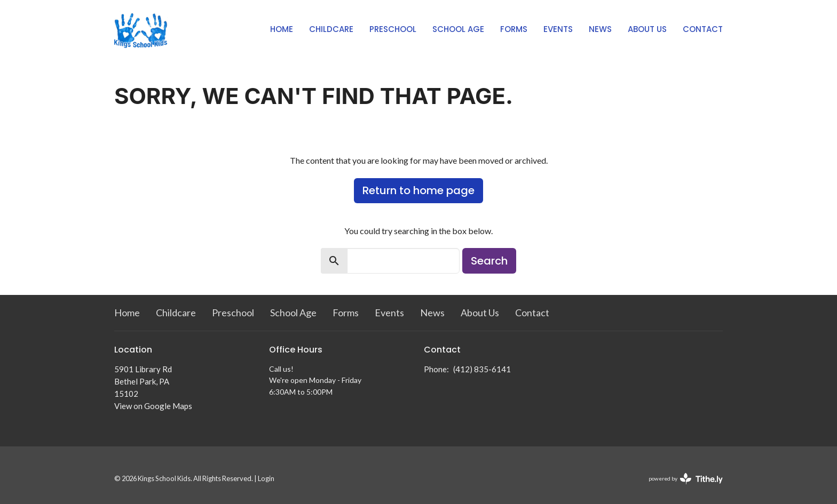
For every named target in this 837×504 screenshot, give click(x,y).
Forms (514, 29)
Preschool (393, 29)
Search (489, 261)
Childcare (331, 29)
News (600, 29)
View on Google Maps (153, 406)
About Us (647, 29)
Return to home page (418, 190)
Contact (703, 29)
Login (266, 478)
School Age (458, 29)
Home (282, 29)
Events (558, 29)
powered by (686, 479)
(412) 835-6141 (482, 369)
